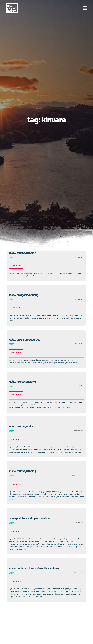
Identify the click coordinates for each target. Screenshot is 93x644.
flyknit (54, 402)
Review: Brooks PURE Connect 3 (24, 340)
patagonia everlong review (34, 318)
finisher (44, 541)
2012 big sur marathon (34, 539)
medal (64, 544)
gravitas (21, 544)
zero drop (76, 452)
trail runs (23, 596)
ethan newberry (27, 273)
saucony (17, 276)
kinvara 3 (69, 447)
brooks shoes (40, 360)
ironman (11, 405)
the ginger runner (34, 407)
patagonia (20, 318)
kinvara (60, 273)
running (54, 318)
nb (46, 494)
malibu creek (67, 591)
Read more (16, 266)
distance (27, 402)
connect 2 (50, 360)
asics (15, 273)
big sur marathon (70, 539)
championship (17, 402)
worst (43, 276)
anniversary (48, 539)
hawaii (79, 402)
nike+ (11, 276)
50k (20, 589)
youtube (65, 407)
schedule (59, 547)
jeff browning (61, 315)
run (81, 405)
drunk (44, 589)
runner (10, 407)
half (74, 402)
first (56, 541)
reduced (77, 494)
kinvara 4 (77, 447)
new (50, 494)
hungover (26, 591)
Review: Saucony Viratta (20, 426)
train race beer (39, 452)
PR (54, 594)
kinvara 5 (11, 449)
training (68, 363)
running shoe (29, 497)
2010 (18, 539)
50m (24, 589)
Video (59, 407)
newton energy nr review (59, 405)
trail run (16, 596)
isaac (32, 591)
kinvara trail (77, 315)
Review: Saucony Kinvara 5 (22, 253)
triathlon (49, 407)
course (10, 541)
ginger (63, 402)
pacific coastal (47, 594)
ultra (55, 407)
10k (13, 589)
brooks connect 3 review (25, 360)
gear (38, 315)
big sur (60, 539)
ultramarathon (74, 318)
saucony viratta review (16, 452)
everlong (32, 315)
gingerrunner (62, 491)
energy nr (34, 402)
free (59, 402)
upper (59, 452)
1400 (14, 539)
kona (23, 405)
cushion (28, 447)
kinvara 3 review (23, 494)
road (45, 363)
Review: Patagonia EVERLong (22, 295)
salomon (69, 449)
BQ (32, 589)
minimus (70, 544)
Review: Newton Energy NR (21, 382)
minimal (34, 449)
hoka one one (51, 273)
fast (46, 447)
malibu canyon (56, 591)
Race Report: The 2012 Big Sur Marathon (28, 518)
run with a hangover (68, 594)
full (38, 491)
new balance (57, 494)
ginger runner (40, 273)
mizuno (78, 273)
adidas (14, 491)
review (48, 318)
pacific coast (36, 594)
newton (46, 405)
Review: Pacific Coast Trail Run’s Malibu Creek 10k (33, 568)
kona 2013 (30, 405)
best (19, 273)
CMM (11, 257)
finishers (51, 541)
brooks (33, 491)
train (13, 549)
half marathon (40, 544)
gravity (69, 402)
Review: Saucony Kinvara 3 (21, 471)
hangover (18, 591)
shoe (65, 547)
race (45, 449)
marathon (11, 318)
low (16, 449)
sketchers (29, 452)
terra (69, 547)
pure (31, 547)
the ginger (76, 547)
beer (18, 447)
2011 (23, 539)
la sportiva (45, 591)
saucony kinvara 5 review (30, 276)
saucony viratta (62, 497)
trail (66, 318)
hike (53, 315)
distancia (24, 541)
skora (71, 497)
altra (19, 491)
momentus (78, 544)
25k (17, 589)
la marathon (18, 363)
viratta (64, 452)
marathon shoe (69, 273)
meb (29, 449)
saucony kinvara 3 (49, 497)
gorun (56, 447)
